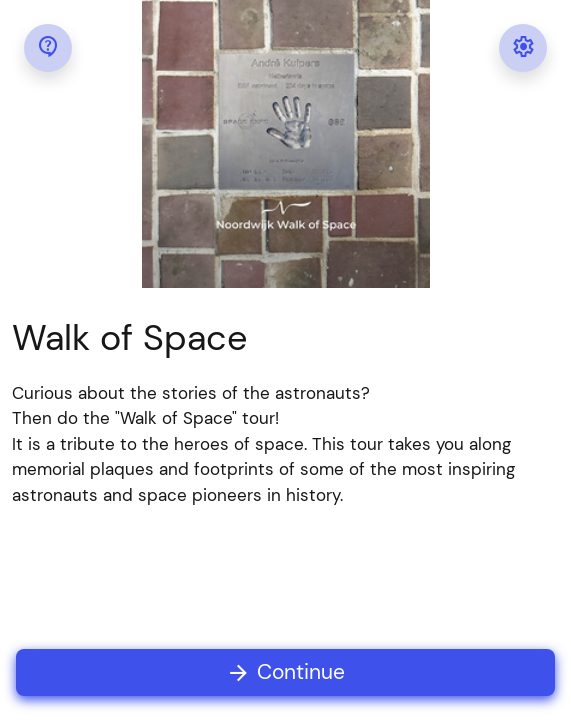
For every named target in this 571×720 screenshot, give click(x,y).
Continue (285, 672)
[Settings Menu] (523, 48)
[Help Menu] (48, 48)
